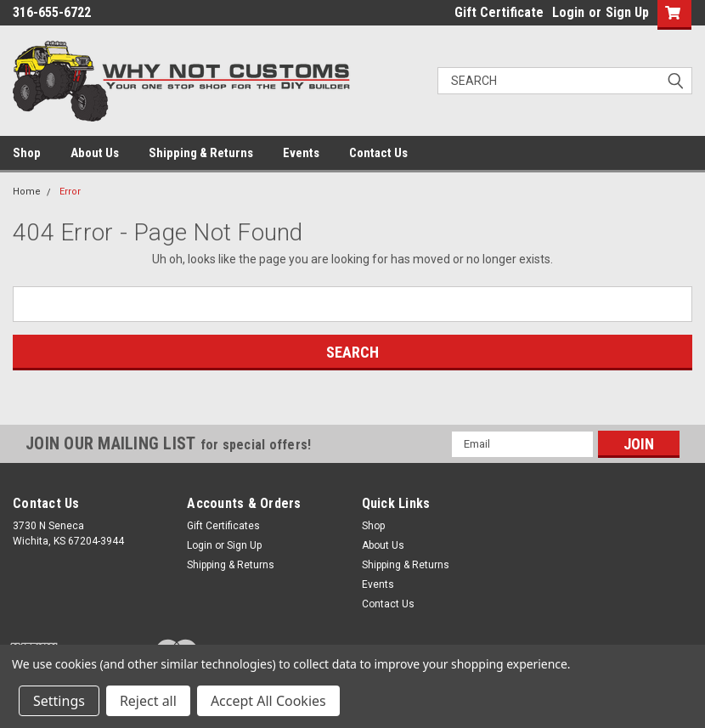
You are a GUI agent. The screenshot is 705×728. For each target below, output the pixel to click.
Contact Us (378, 153)
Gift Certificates (223, 526)
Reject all (148, 701)
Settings (59, 701)
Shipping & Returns (201, 153)
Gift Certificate (499, 12)
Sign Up (627, 12)
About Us (95, 153)
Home (27, 192)
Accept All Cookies (268, 701)
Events (301, 153)
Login (568, 12)
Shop (27, 153)
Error (70, 192)
